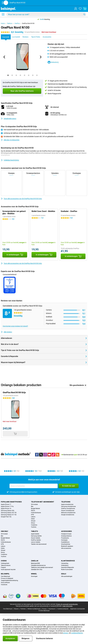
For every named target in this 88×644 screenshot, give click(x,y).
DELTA (33, 511)
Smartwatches (66, 544)
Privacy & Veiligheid (7, 578)
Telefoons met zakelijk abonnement (42, 567)
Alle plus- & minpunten (10, 140)
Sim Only (5, 531)
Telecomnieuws (6, 565)
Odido (33, 519)
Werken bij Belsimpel (34, 609)
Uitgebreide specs (9, 119)
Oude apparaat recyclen (8, 570)
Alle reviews (6, 332)
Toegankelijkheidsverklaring (9, 580)
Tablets (34, 531)
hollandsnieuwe (36, 513)
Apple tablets (35, 534)
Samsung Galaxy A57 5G (9, 513)
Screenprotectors (66, 536)
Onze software (5, 583)
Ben (32, 506)
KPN (32, 515)
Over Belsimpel (5, 576)
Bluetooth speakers (67, 546)
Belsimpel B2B (35, 563)
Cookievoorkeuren (63, 609)
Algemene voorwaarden (78, 609)
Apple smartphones (67, 504)
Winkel (34, 574)
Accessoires (67, 531)
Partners (23, 609)
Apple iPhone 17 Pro (7, 506)
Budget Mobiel (35, 509)
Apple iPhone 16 (6, 509)
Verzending (65, 563)
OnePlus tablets (36, 540)
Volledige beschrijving (10, 160)
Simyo (33, 523)
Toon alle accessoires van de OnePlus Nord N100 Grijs (21, 199)
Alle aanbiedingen (67, 576)
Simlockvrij (53, 62)
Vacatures (4, 585)
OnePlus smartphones (68, 509)
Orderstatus (65, 565)
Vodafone (34, 525)
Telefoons (66, 502)
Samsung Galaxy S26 (8, 511)
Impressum (52, 609)
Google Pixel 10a (6, 517)
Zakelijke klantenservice (38, 565)
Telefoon (10, 23)
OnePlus (17, 23)
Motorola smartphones (68, 513)
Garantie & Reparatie (67, 567)
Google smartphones (68, 515)
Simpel (33, 521)
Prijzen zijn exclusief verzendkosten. (67, 604)
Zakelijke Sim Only (37, 570)
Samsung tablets (36, 536)
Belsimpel (5, 574)
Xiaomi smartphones (68, 511)
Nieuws (16, 609)
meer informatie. (68, 606)
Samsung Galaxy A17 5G (9, 515)
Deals (64, 574)
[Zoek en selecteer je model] (46, 14)
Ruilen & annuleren (67, 570)
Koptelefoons (65, 542)
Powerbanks (65, 538)
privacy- (66, 633)
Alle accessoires (66, 548)
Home (3, 23)
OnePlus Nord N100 (28, 23)
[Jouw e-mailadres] (34, 486)
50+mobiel (34, 504)
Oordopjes (64, 540)
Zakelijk (35, 561)
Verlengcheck (5, 563)
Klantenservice (68, 561)
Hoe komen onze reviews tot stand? (15, 326)
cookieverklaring (77, 633)
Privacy (44, 609)
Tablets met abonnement (39, 544)
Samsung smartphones (68, 506)
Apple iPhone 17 (6, 504)
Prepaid (3, 567)
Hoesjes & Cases (66, 534)
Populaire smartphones (11, 502)
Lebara (33, 517)
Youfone (34, 527)
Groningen (34, 576)
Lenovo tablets (36, 542)
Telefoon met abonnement (43, 502)
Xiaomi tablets (36, 538)
